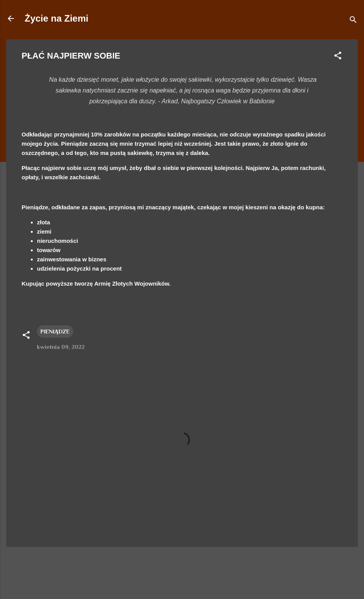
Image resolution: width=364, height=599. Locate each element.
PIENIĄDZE (55, 331)
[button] (338, 57)
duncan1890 (206, 579)
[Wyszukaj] (353, 21)
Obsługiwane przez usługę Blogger (182, 563)
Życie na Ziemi (56, 18)
